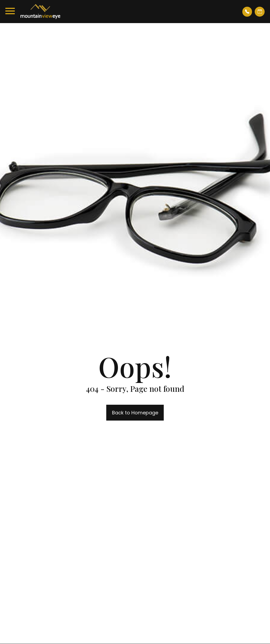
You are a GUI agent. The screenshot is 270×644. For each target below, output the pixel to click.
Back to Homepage (135, 413)
